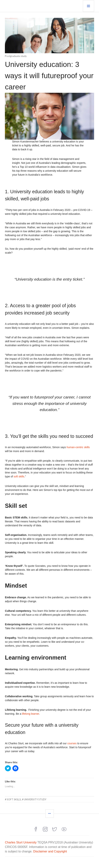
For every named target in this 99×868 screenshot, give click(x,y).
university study (35, 799)
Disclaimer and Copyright (50, 851)
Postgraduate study (16, 56)
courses (72, 743)
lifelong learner (31, 714)
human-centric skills (78, 447)
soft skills (19, 476)
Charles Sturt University (21, 842)
